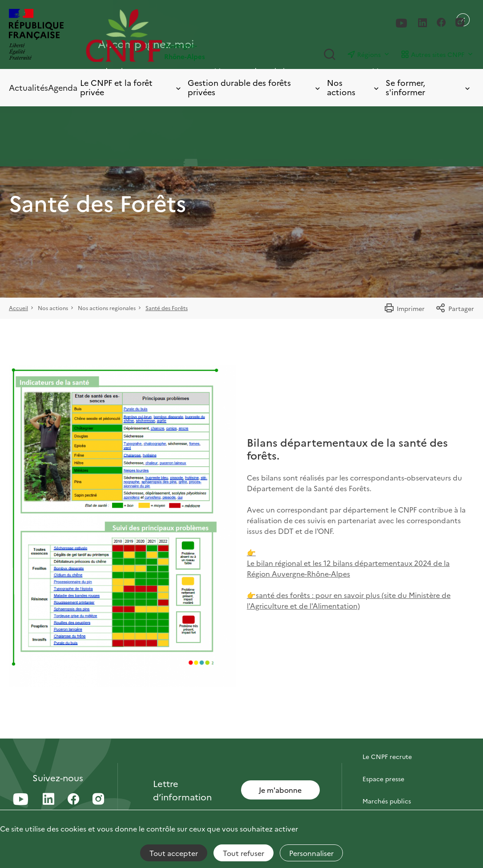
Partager (455, 308)
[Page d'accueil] (164, 35)
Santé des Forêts (167, 308)
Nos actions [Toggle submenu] (354, 87)
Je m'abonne (280, 790)
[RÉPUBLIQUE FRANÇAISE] (36, 35)
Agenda (63, 87)
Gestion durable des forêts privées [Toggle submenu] (255, 87)
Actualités (28, 87)
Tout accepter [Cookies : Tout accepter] (174, 853)
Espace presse (383, 779)
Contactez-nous (386, 734)
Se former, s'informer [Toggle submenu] (429, 87)
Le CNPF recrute (387, 756)
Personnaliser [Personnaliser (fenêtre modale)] (311, 853)
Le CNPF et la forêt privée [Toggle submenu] (131, 87)
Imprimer (404, 308)
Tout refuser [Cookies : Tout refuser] (244, 853)
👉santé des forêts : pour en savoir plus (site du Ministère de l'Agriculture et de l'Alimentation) (349, 600)
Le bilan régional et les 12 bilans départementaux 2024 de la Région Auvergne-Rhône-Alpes (348, 568)
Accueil (18, 308)
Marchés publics (387, 801)
